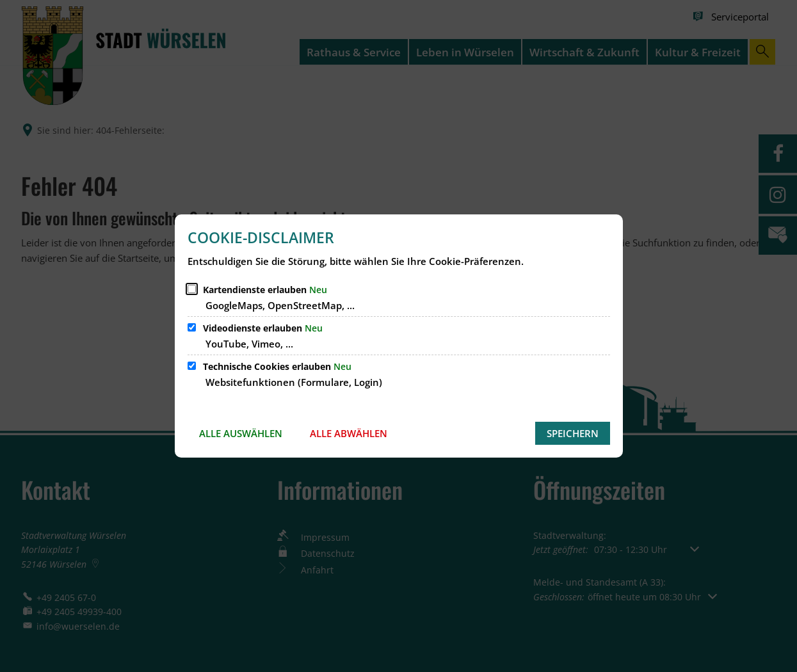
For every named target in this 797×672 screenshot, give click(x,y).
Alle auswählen (241, 433)
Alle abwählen (349, 433)
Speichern (573, 433)
